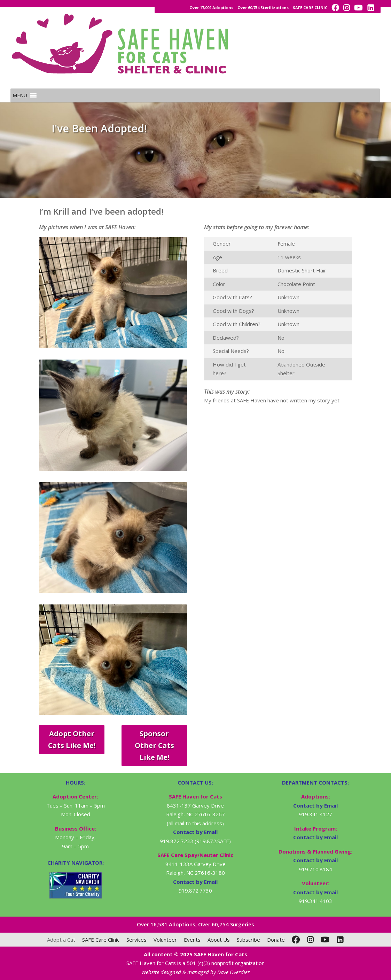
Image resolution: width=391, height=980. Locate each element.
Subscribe (248, 940)
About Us (219, 940)
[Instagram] (310, 940)
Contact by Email (315, 805)
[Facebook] (296, 940)
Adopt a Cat (61, 940)
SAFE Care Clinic (101, 940)
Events (192, 940)
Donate (276, 940)
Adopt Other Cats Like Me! (72, 739)
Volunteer (165, 940)
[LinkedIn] (340, 940)
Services (136, 940)
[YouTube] (325, 940)
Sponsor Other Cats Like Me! (154, 745)
